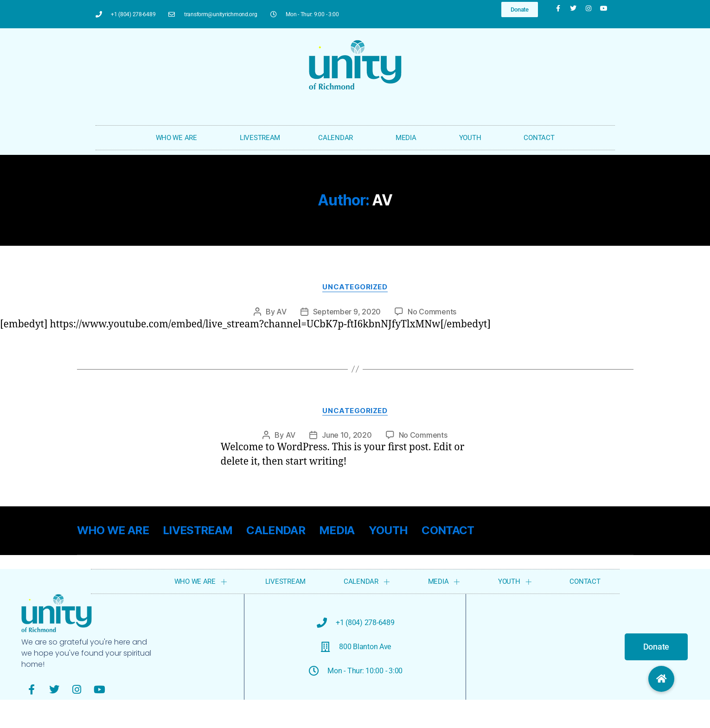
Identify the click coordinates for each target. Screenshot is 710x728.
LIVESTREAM (260, 138)
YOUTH (473, 138)
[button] (661, 679)
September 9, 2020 (347, 312)
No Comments (432, 312)
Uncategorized (355, 287)
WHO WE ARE (179, 138)
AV (281, 312)
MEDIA (408, 138)
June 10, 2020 (347, 435)
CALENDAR (338, 138)
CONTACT (539, 138)
